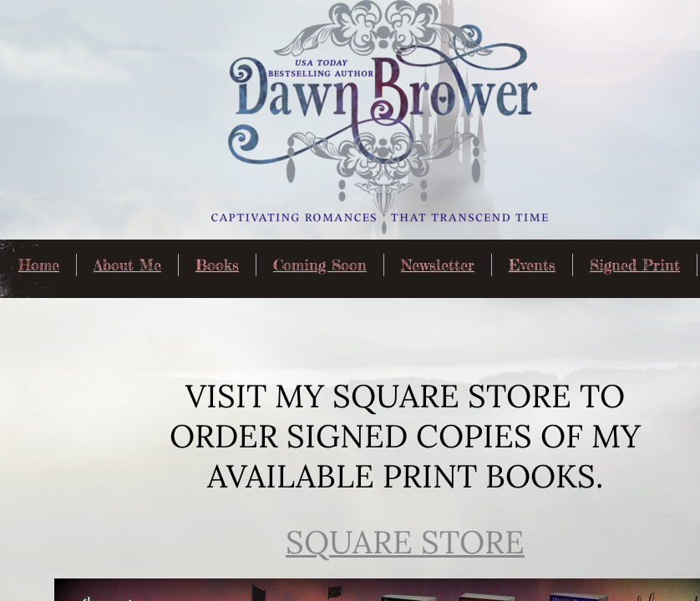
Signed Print (635, 265)
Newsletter (438, 265)
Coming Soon (320, 265)
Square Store (405, 542)
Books (217, 265)
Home (39, 265)
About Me (127, 265)
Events (532, 265)
